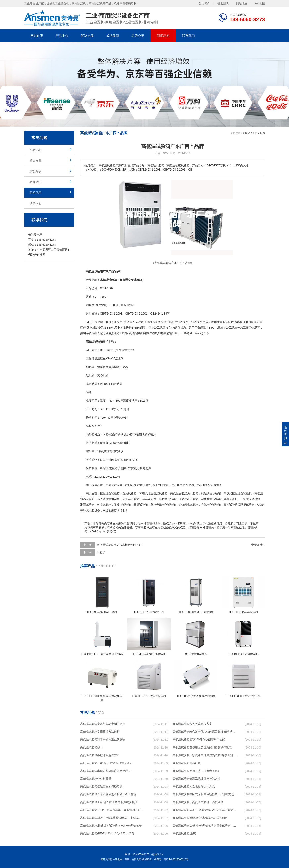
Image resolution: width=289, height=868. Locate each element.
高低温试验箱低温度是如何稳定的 (101, 786)
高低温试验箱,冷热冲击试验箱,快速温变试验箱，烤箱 (205, 826)
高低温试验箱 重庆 (184, 833)
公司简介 (204, 3)
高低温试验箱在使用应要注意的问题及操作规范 (202, 747)
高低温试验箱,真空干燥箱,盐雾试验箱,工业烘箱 (110, 818)
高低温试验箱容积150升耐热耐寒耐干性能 (199, 739)
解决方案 (87, 36)
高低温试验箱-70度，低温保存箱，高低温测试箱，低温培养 (113, 810)
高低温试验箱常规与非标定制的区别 (119, 545)
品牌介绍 (138, 36)
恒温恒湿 (106, 493)
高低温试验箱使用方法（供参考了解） (196, 771)
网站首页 (37, 36)
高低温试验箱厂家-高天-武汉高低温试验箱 (106, 763)
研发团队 (223, 3)
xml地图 (260, 3)
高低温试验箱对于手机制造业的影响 (103, 739)
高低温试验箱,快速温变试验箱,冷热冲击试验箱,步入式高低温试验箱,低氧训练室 (113, 826)
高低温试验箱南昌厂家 (187, 763)
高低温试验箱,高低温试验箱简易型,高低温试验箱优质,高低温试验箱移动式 (205, 810)
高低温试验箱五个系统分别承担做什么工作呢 (108, 794)
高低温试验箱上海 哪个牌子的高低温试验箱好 (109, 802)
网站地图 (242, 3)
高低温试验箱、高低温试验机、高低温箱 (198, 802)
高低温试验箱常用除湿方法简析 (100, 732)
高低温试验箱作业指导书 (96, 779)
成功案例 (113, 36)
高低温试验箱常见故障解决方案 (192, 724)
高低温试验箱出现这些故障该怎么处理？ (106, 771)
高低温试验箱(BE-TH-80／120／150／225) (107, 833)
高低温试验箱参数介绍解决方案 (100, 755)
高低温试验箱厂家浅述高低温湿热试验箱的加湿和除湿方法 (205, 755)
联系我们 (188, 36)
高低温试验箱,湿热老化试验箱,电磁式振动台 (200, 818)
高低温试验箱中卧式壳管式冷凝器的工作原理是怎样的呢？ (205, 794)
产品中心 (62, 36)
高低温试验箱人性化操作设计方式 (194, 786)
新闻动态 (163, 36)
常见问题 (260, 133)
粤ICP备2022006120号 (176, 859)
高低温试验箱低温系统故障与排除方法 (196, 779)
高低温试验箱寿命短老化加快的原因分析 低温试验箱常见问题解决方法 (205, 732)
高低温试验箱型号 (92, 747)
